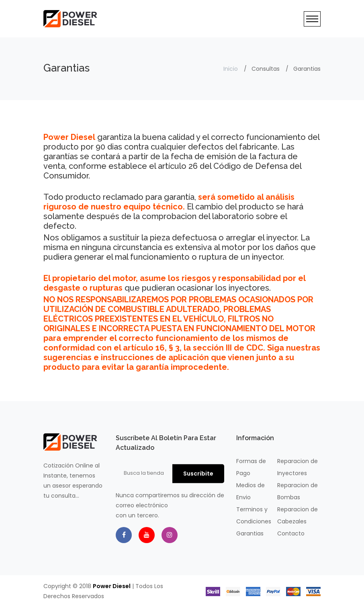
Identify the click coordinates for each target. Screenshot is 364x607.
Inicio (231, 69)
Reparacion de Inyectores (298, 467)
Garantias (250, 533)
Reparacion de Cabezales (298, 515)
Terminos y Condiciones (254, 515)
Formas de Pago (251, 467)
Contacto (291, 533)
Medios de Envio (251, 491)
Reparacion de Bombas (298, 491)
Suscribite (198, 474)
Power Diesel (112, 586)
